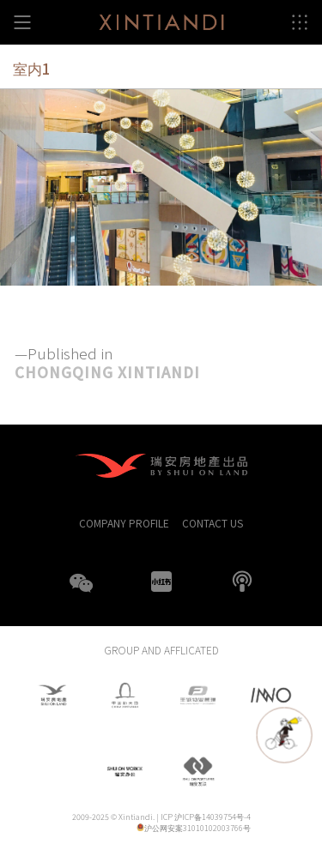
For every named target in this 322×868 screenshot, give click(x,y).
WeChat (81, 594)
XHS (161, 582)
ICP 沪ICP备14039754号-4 (206, 817)
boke (242, 582)
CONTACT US (213, 523)
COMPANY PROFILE (124, 523)
